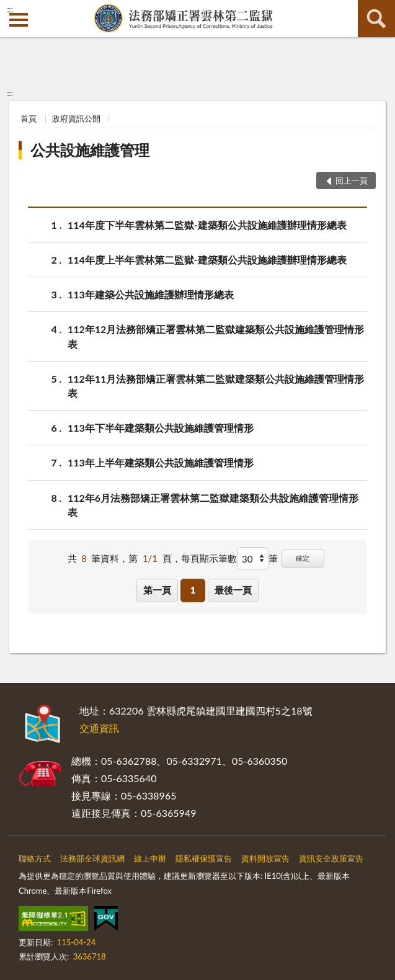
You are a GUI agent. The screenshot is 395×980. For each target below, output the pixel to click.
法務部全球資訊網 (92, 858)
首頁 (29, 118)
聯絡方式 (35, 858)
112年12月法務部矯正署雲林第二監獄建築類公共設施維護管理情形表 (216, 336)
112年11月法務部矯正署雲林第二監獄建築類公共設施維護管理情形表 (216, 385)
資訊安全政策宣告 (331, 858)
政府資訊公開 (76, 118)
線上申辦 (150, 858)
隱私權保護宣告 (204, 858)
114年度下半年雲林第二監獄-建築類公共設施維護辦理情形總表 (207, 225)
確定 (303, 558)
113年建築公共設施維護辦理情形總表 (151, 294)
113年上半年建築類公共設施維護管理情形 (161, 462)
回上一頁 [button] (352, 180)
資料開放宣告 (265, 858)
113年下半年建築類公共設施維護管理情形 (161, 428)
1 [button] (193, 590)
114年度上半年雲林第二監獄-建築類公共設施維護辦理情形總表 (207, 260)
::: (10, 9)
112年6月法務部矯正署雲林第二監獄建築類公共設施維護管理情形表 (213, 504)
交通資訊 (99, 728)
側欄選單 (19, 20)
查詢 (376, 19)
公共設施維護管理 (90, 150)
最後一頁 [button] (233, 590)
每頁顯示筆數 (209, 558)
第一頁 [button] (157, 590)
